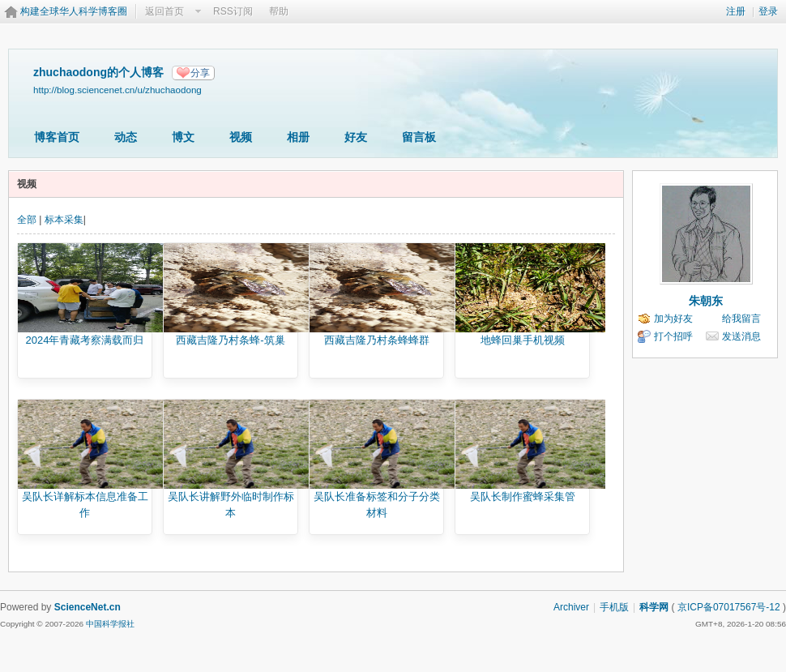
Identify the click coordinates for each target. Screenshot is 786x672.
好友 (356, 137)
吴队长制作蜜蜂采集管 (523, 497)
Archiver (571, 607)
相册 (298, 137)
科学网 (654, 607)
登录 (768, 11)
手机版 (614, 607)
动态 (126, 137)
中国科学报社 (110, 624)
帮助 (279, 11)
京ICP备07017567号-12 (729, 607)
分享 (200, 73)
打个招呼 (673, 336)
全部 (27, 220)
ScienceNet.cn (88, 607)
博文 (183, 137)
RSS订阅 (233, 11)
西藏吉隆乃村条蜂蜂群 (377, 340)
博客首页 (57, 137)
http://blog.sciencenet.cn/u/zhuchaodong (117, 90)
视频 (241, 137)
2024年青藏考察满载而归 (85, 340)
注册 (736, 11)
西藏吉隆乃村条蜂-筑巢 (230, 340)
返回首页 (164, 11)
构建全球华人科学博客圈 (74, 11)
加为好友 (673, 319)
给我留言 (741, 319)
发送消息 (741, 336)
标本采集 (64, 220)
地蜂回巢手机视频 (523, 340)
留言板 (419, 137)
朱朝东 (706, 301)
